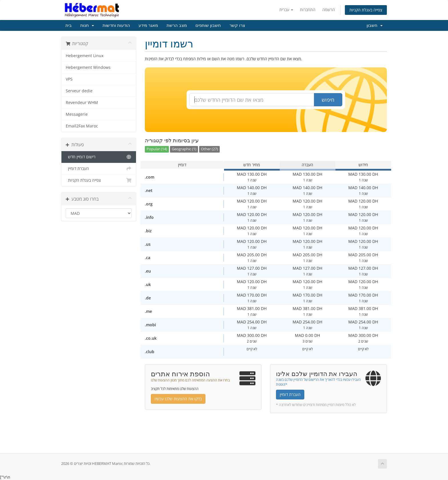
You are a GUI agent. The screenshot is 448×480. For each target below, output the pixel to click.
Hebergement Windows (88, 67)
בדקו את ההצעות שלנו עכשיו (178, 399)
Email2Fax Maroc (82, 126)
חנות (87, 25)
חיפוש (328, 100)
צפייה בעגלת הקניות (366, 10)
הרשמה (329, 10)
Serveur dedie (79, 91)
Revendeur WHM (82, 103)
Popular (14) (157, 149)
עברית (286, 10)
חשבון (375, 25)
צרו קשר (237, 25)
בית (69, 25)
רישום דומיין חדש (99, 157)
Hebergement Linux (85, 56)
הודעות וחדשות (116, 25)
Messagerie (77, 114)
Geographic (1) (184, 149)
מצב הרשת (177, 25)
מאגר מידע (148, 25)
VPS (69, 79)
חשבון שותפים (208, 25)
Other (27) (209, 149)
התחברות (308, 10)
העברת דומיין (99, 169)
